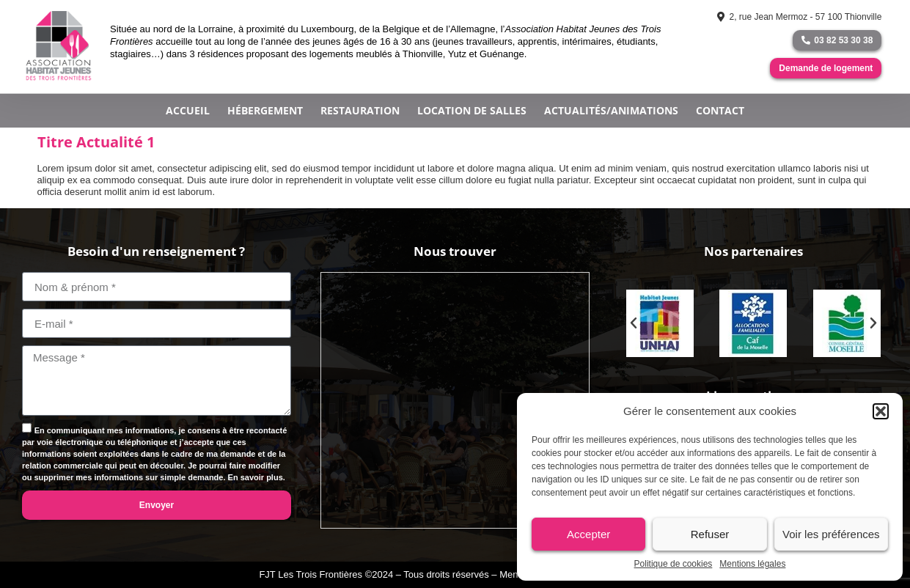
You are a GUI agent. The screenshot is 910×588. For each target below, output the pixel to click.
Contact (720, 110)
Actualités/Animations (611, 110)
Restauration (360, 110)
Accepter (588, 534)
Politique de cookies (674, 564)
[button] (881, 411)
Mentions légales (752, 564)
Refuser (710, 534)
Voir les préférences (831, 534)
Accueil (188, 110)
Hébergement (265, 110)
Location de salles (472, 110)
